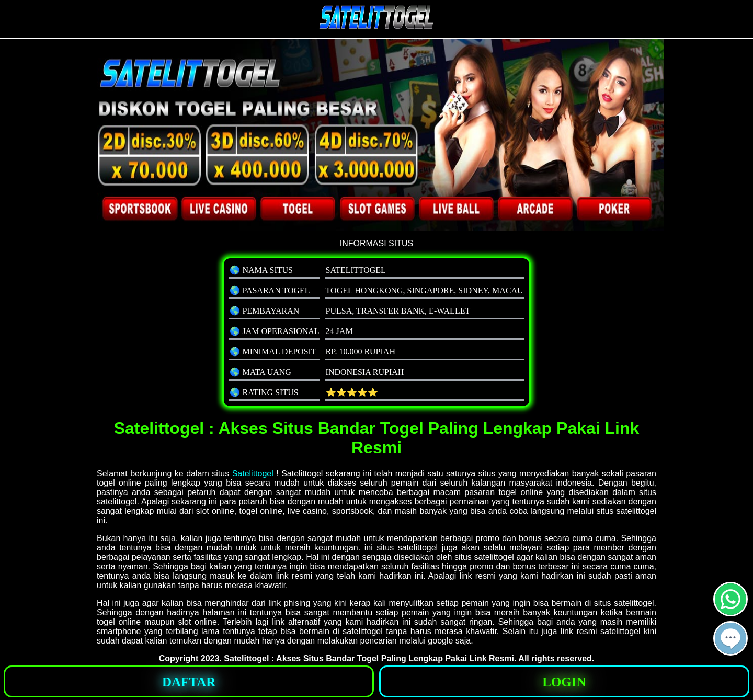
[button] (731, 638)
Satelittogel (253, 473)
